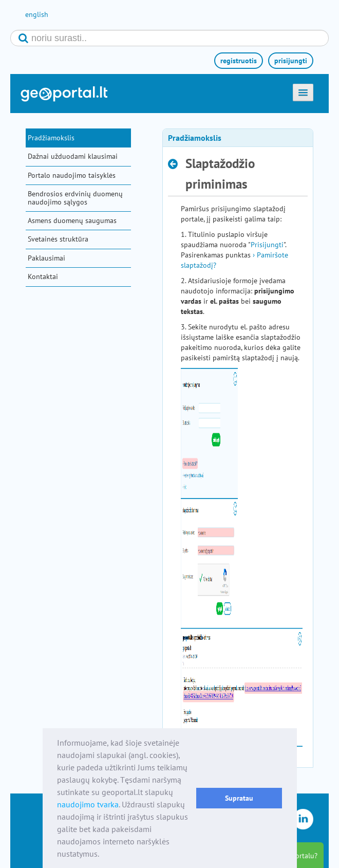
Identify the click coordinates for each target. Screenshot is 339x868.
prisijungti (291, 61)
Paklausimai (46, 258)
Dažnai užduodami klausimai (73, 156)
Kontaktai (43, 276)
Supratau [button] (239, 798)
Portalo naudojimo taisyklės (72, 175)
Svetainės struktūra (58, 239)
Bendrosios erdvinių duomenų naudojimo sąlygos (75, 198)
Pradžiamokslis (51, 138)
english (37, 14)
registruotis (239, 61)
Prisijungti (267, 245)
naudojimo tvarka (88, 804)
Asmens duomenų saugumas (72, 220)
